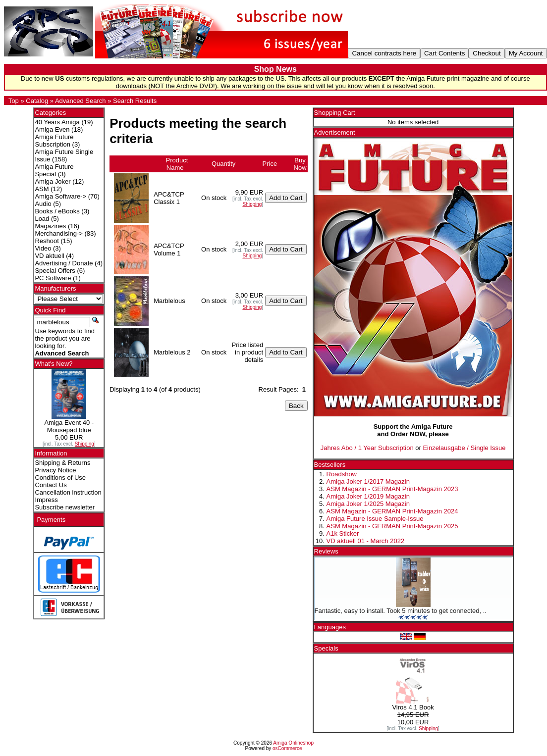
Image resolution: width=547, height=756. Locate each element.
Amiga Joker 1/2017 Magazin (368, 481)
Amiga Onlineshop (293, 743)
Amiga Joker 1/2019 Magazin (368, 496)
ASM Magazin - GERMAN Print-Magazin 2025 (392, 526)
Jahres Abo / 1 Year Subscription (367, 448)
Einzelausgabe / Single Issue (464, 448)
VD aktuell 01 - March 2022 (366, 541)
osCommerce (287, 748)
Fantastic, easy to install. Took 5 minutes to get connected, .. (401, 611)
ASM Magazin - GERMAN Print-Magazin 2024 (392, 511)
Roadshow (342, 474)
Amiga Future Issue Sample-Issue (375, 519)
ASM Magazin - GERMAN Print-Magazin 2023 (392, 489)
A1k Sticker (343, 533)
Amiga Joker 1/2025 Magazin (368, 504)
